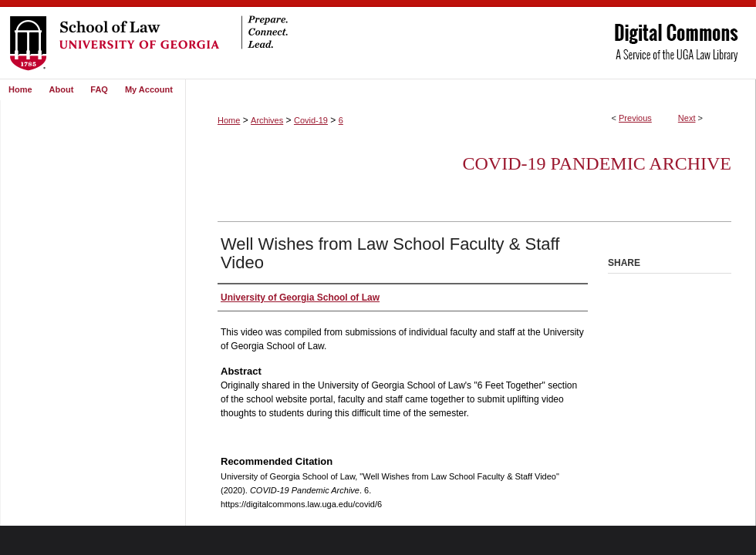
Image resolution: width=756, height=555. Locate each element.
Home (229, 120)
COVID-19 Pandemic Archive (597, 163)
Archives (267, 120)
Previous (635, 118)
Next (687, 118)
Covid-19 (311, 120)
